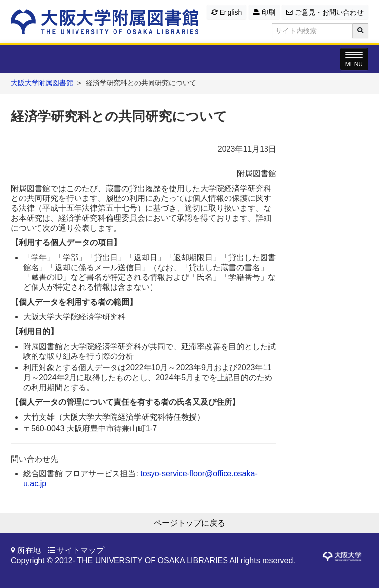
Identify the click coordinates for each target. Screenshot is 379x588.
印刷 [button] (264, 12)
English (227, 12)
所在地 (29, 550)
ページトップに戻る (189, 523)
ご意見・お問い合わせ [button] (325, 12)
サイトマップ (80, 550)
